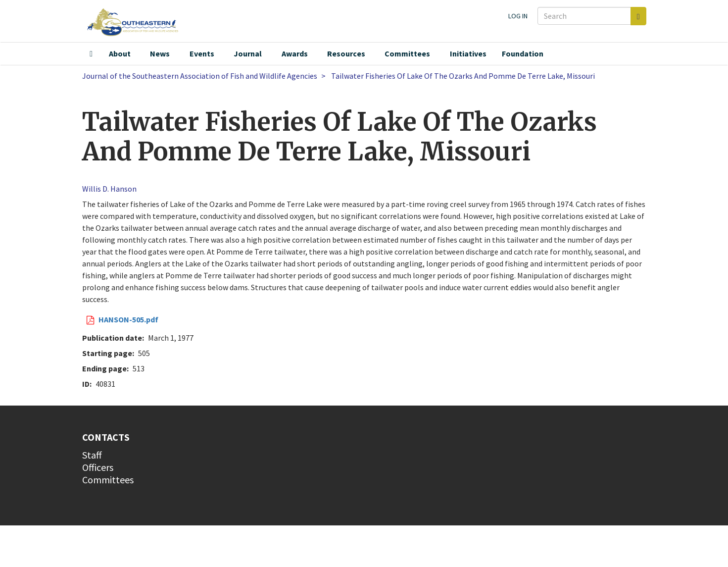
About (120, 53)
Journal (248, 53)
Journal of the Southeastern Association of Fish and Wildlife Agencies (200, 76)
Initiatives (468, 53)
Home (91, 54)
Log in (518, 16)
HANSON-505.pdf (128, 319)
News (160, 53)
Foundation (523, 53)
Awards (295, 53)
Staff (92, 455)
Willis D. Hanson (109, 189)
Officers (98, 467)
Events (202, 53)
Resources (346, 53)
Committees (407, 53)
